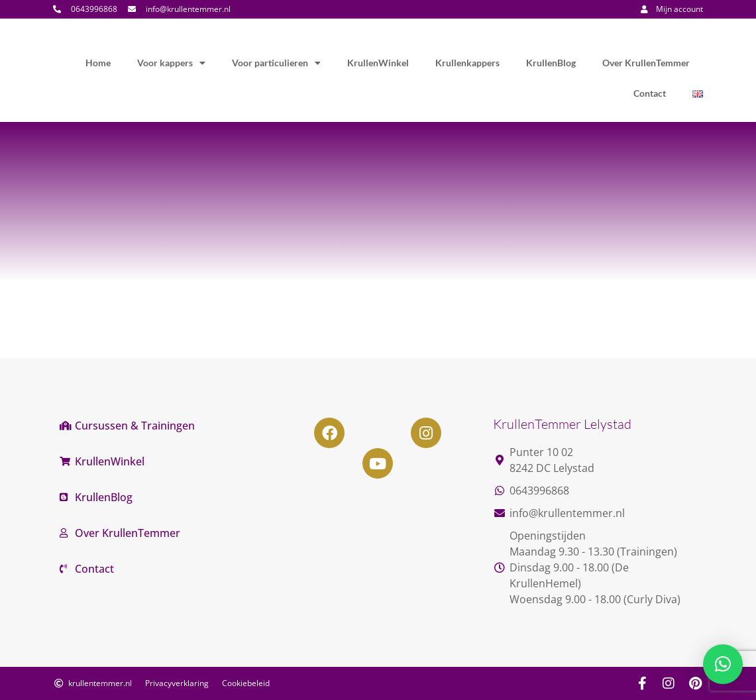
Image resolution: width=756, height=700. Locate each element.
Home (98, 63)
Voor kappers (171, 63)
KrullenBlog (551, 63)
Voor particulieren (276, 63)
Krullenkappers (467, 63)
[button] (723, 664)
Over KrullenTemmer (646, 63)
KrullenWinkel (378, 63)
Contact (650, 93)
